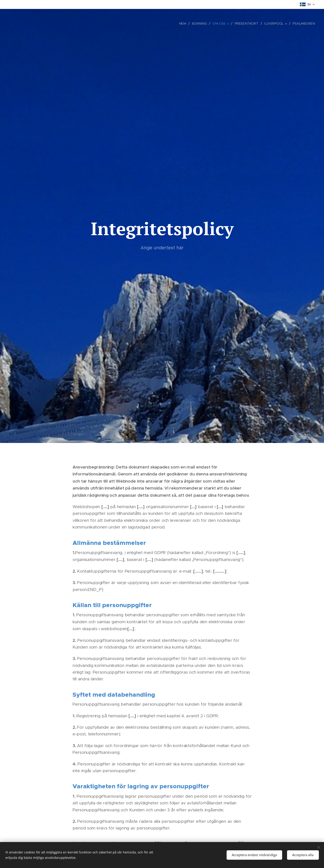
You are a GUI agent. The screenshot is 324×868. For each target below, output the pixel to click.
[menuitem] (186, 24)
